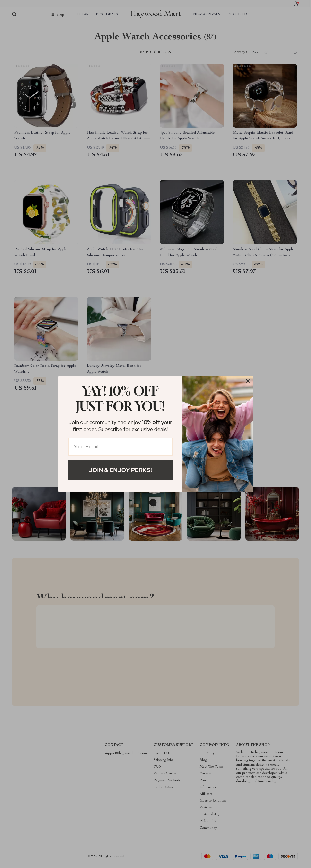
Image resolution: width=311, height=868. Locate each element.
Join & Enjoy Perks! (120, 470)
